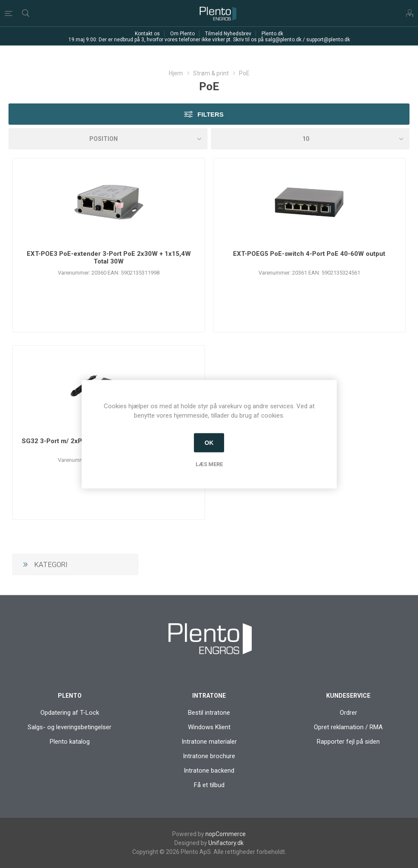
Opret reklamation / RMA (348, 727)
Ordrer (348, 713)
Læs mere (209, 464)
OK (209, 443)
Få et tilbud (209, 785)
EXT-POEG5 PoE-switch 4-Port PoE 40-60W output (309, 254)
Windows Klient (209, 727)
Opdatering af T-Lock (70, 713)
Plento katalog (70, 742)
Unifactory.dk (226, 843)
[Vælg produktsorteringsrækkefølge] (108, 139)
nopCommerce (226, 834)
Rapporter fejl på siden (348, 742)
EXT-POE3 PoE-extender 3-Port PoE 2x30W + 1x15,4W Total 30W (109, 258)
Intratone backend (209, 771)
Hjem (176, 73)
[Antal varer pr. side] (310, 139)
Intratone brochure (209, 756)
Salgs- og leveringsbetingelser (70, 727)
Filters (210, 114)
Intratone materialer (209, 742)
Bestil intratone (209, 713)
